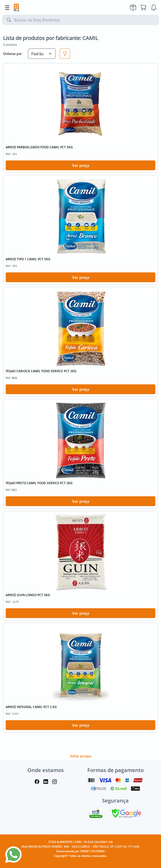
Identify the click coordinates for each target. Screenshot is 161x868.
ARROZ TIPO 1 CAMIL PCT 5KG (28, 259)
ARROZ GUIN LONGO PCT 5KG (28, 595)
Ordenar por (12, 54)
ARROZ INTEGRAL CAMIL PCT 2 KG (31, 707)
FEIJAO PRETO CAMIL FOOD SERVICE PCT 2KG (39, 483)
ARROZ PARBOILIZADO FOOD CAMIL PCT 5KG (39, 147)
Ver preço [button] (81, 165)
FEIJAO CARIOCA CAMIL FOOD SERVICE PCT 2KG (41, 371)
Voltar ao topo (80, 756)
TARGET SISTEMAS (92, 851)
